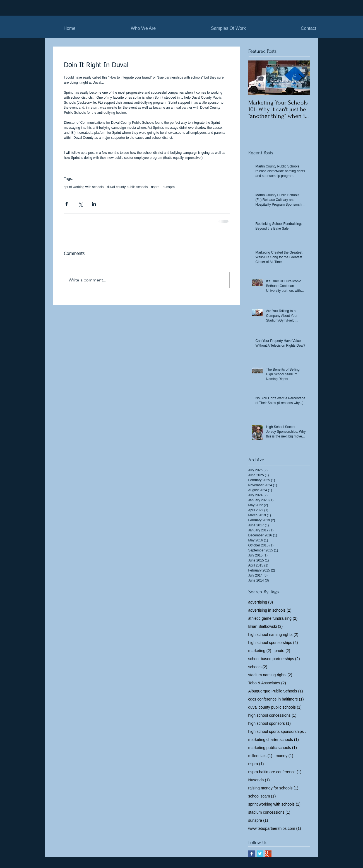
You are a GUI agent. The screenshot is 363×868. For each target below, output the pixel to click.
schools (258, 667)
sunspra (169, 187)
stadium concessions (269, 812)
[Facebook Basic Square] (252, 854)
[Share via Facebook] (67, 204)
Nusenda (259, 780)
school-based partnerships (274, 659)
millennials (260, 756)
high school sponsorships (273, 643)
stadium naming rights (270, 675)
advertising (261, 602)
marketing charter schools (274, 740)
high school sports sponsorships (279, 731)
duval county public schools (127, 187)
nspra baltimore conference (275, 772)
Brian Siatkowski (266, 626)
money (284, 756)
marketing (260, 651)
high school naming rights (273, 634)
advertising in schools (270, 610)
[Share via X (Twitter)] (80, 204)
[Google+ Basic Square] (268, 854)
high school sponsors (270, 723)
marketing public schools (273, 748)
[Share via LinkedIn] (94, 204)
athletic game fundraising (273, 618)
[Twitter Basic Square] (260, 854)
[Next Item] (301, 78)
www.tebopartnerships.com (275, 828)
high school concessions (272, 715)
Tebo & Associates (267, 683)
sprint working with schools (84, 187)
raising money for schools (273, 788)
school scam (262, 796)
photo (282, 651)
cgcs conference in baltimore (276, 699)
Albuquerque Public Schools (276, 691)
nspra (155, 187)
